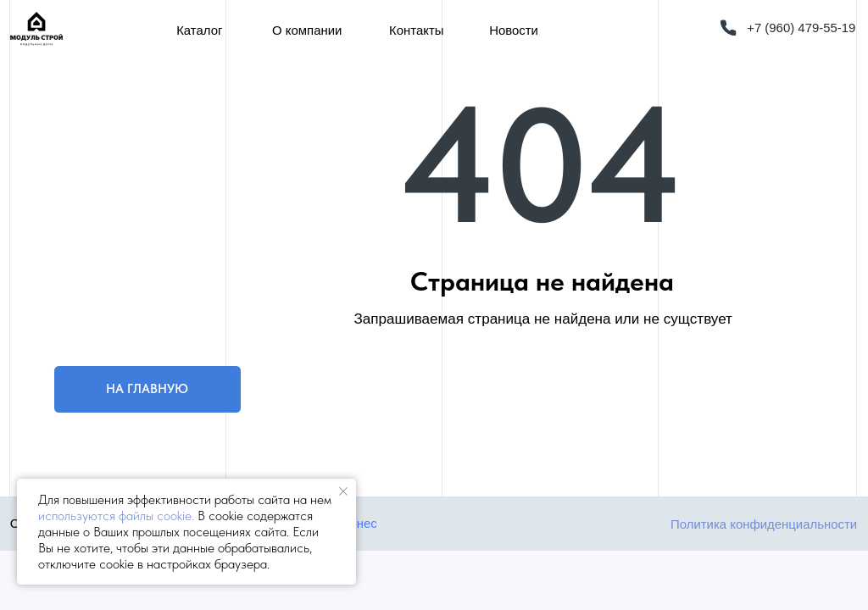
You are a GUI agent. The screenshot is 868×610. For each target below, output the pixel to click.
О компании (307, 30)
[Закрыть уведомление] (343, 491)
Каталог (199, 30)
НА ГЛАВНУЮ (147, 389)
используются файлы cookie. (116, 516)
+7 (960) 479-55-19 (801, 28)
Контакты (416, 30)
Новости (514, 30)
